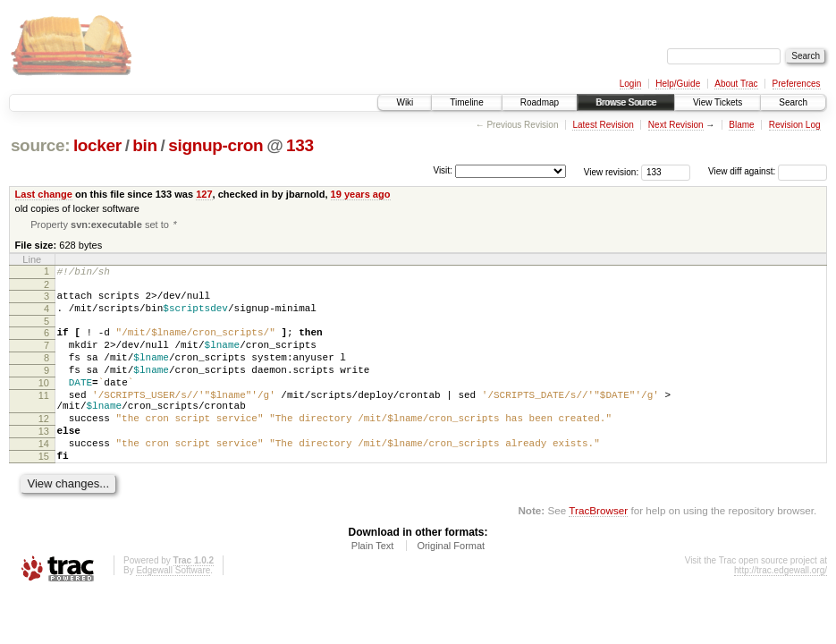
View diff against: (768, 171)
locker (97, 145)
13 (44, 462)
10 (44, 403)
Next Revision (676, 125)
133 (300, 145)
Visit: (443, 170)
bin (144, 145)
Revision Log (795, 125)
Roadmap (540, 102)
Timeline (466, 102)
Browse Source (626, 102)
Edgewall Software (173, 610)
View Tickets (718, 102)
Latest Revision (603, 125)
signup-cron (215, 145)
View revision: (612, 171)
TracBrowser (598, 550)
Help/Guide (678, 84)
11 (44, 419)
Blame (741, 125)
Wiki (405, 102)
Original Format (451, 585)
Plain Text (373, 585)
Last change (44, 194)
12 (44, 447)
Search (793, 102)
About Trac (736, 84)
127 (204, 194)
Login (630, 84)
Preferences (797, 84)
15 (44, 493)
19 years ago (361, 194)
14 (44, 478)
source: (40, 145)
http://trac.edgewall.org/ (781, 610)
